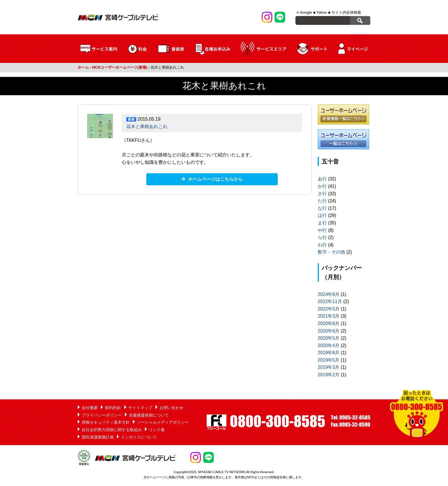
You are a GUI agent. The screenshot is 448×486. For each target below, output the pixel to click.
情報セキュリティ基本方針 (106, 422)
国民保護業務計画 (98, 437)
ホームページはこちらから (215, 179)
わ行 (322, 245)
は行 (322, 215)
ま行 (322, 223)
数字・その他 (331, 252)
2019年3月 (329, 367)
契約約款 (113, 408)
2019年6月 (329, 353)
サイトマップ (140, 408)
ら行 (322, 237)
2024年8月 (329, 294)
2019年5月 (329, 360)
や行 (322, 230)
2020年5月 (329, 338)
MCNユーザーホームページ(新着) (120, 67)
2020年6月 (329, 331)
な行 (322, 208)
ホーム (83, 67)
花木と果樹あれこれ (147, 127)
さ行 (322, 194)
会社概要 (90, 408)
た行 (322, 201)
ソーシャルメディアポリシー (163, 422)
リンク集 (157, 430)
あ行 (322, 179)
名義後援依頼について (149, 415)
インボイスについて (139, 437)
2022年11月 (330, 301)
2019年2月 (329, 375)
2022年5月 (329, 309)
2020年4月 (329, 345)
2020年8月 (329, 323)
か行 (322, 186)
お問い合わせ (171, 408)
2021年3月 (329, 316)
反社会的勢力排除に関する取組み (112, 430)
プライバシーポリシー (102, 415)
